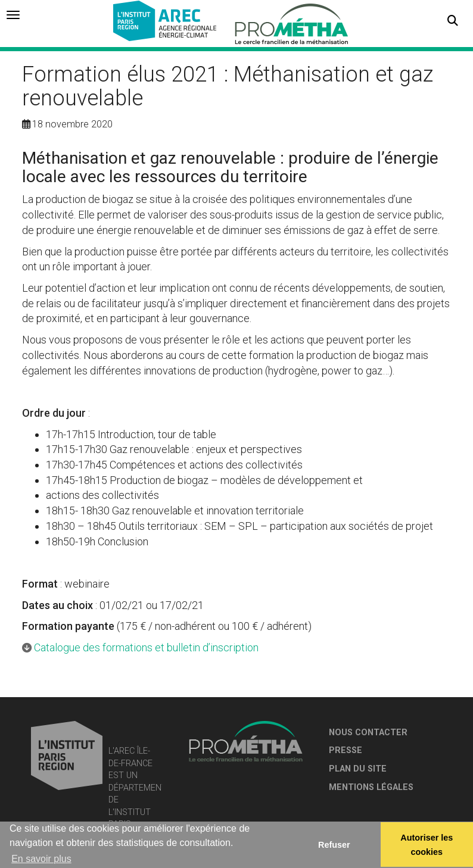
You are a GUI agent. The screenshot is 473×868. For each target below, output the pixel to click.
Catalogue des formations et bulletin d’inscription (146, 647)
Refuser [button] (334, 845)
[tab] (13, 15)
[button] (453, 21)
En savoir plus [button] (41, 859)
